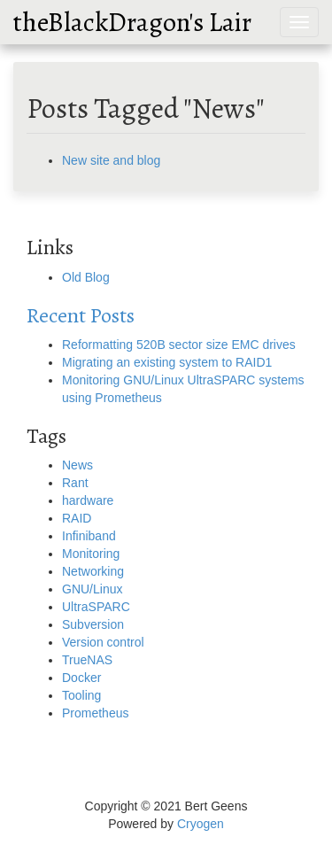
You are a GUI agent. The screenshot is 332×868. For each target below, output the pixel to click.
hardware (88, 500)
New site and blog (111, 160)
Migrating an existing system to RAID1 (167, 362)
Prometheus (95, 713)
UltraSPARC (96, 607)
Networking (93, 571)
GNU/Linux (92, 589)
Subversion (93, 624)
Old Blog (86, 277)
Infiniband (89, 536)
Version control (103, 642)
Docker (81, 678)
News (77, 465)
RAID (77, 518)
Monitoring (91, 554)
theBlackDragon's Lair (132, 22)
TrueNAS (87, 660)
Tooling (81, 695)
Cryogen (201, 824)
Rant (75, 483)
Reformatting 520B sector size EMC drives (179, 345)
